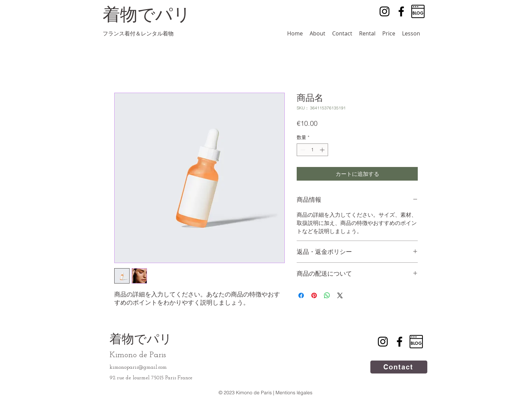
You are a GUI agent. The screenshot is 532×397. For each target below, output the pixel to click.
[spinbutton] (312, 150)
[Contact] (399, 367)
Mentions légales (294, 393)
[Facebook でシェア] (301, 295)
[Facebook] (401, 11)
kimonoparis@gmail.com (138, 367)
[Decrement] (302, 150)
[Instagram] (385, 11)
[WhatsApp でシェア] (327, 295)
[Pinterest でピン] (314, 295)
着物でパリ (141, 340)
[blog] (418, 11)
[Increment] (323, 150)
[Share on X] (340, 295)
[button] (367, 34)
